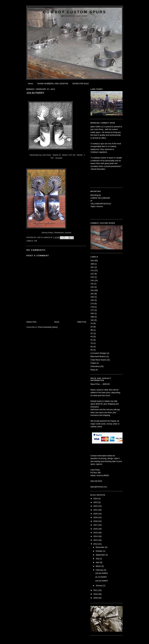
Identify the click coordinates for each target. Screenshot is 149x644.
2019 (96, 517)
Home (30, 84)
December (100, 547)
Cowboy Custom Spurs (75, 12)
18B (92, 317)
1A (92, 323)
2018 (96, 521)
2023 (96, 502)
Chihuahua (95, 366)
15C (92, 294)
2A (92, 327)
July (98, 559)
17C (92, 310)
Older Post (82, 322)
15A (92, 290)
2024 (96, 499)
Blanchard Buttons (98, 356)
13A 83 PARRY (102, 581)
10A (36, 241)
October (99, 551)
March (99, 566)
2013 (96, 540)
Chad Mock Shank (98, 360)
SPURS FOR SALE (81, 84)
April (98, 562)
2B (92, 330)
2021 (96, 510)
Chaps (93, 363)
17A (92, 304)
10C (92, 267)
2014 (96, 536)
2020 (96, 514)
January (99, 585)
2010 (96, 594)
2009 (96, 598)
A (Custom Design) (98, 353)
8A (92, 347)
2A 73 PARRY (101, 577)
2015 (96, 533)
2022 (96, 506)
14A (92, 287)
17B (92, 307)
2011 (96, 590)
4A (92, 337)
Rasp (93, 370)
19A (92, 320)
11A (92, 270)
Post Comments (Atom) (48, 327)
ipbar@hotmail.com (99, 487)
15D (92, 297)
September (101, 555)
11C (92, 274)
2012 (96, 544)
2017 (96, 525)
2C (92, 333)
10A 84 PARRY (102, 573)
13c (92, 284)
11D (92, 277)
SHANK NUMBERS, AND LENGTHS (53, 84)
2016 (96, 529)
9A (92, 350)
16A (92, 300)
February (100, 570)
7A (92, 343)
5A (92, 340)
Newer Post (31, 322)
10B (92, 264)
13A (92, 280)
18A (92, 313)
